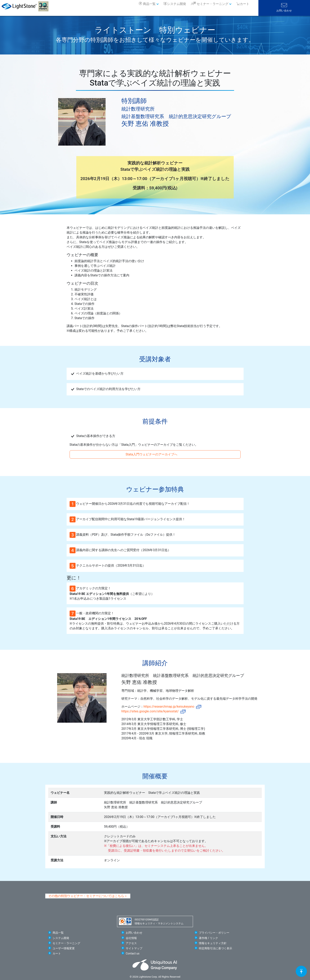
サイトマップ (134, 948)
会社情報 (131, 938)
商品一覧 (149, 4)
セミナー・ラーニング (213, 4)
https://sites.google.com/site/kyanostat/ (154, 711)
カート (57, 954)
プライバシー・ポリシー (214, 933)
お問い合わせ (284, 11)
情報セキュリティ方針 (213, 943)
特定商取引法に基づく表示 (215, 948)
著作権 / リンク (208, 938)
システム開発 (177, 4)
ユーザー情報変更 (64, 948)
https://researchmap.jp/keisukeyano (172, 707)
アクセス (131, 943)
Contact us (133, 954)
